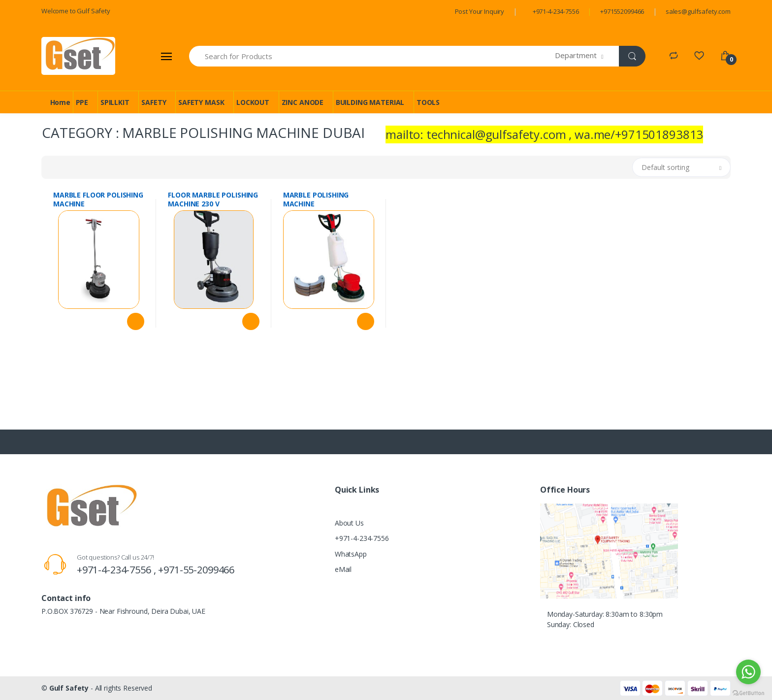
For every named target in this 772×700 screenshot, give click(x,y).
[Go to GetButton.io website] (748, 690)
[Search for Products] (372, 56)
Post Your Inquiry (480, 11)
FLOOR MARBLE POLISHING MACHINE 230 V (213, 200)
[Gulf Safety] (78, 56)
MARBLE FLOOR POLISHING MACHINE (98, 200)
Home (60, 102)
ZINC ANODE (303, 102)
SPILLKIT (115, 102)
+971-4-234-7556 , (117, 570)
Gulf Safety (69, 688)
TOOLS (428, 102)
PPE (82, 102)
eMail (343, 569)
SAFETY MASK (201, 102)
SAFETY (154, 102)
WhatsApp (351, 554)
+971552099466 (622, 11)
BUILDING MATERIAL (370, 102)
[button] (587, 56)
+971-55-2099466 (196, 570)
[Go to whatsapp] (748, 672)
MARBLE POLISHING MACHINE (316, 200)
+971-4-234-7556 (556, 11)
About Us (349, 523)
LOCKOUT (253, 102)
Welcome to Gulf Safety (76, 11)
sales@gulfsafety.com (698, 11)
